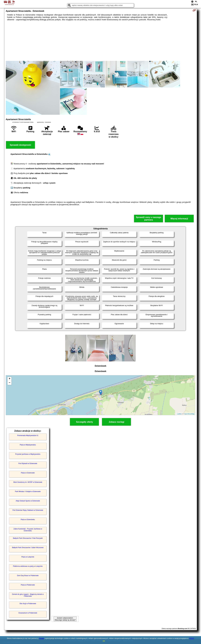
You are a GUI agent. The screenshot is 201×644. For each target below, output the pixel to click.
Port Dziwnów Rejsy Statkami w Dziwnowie (28, 510)
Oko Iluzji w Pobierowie (28, 604)
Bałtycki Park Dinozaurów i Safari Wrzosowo (28, 548)
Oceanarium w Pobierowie (28, 613)
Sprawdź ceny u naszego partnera (148, 219)
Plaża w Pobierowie (28, 585)
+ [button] (10, 379)
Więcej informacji (179, 219)
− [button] (10, 383)
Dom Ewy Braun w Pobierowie (28, 576)
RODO (192, 638)
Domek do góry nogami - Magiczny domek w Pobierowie (28, 595)
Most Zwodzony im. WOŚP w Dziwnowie (28, 482)
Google (42, 638)
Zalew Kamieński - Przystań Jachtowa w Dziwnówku (28, 530)
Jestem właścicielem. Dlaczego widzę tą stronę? (65, 619)
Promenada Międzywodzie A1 (28, 435)
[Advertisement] (100, 41)
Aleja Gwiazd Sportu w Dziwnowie (28, 501)
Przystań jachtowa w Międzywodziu (28, 454)
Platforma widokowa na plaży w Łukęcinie (28, 566)
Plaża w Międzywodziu (28, 445)
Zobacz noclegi (117, 422)
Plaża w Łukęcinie (28, 557)
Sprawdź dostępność (20, 145)
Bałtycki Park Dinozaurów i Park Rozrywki (28, 538)
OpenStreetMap (189, 414)
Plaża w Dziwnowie (28, 473)
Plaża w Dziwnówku (28, 520)
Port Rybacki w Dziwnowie (28, 463)
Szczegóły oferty (84, 422)
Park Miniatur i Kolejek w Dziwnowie (28, 492)
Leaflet (179, 414)
